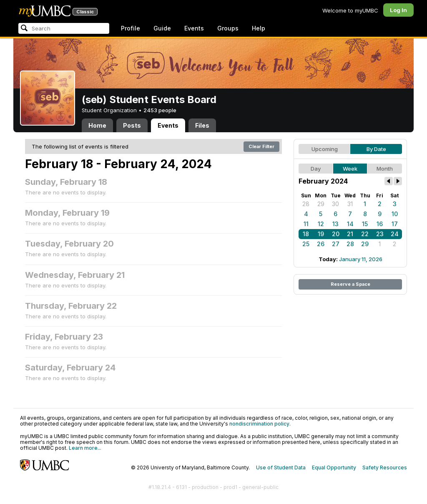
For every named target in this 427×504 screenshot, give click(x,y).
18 (306, 234)
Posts (132, 125)
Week (350, 169)
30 (335, 204)
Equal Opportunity (334, 467)
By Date (376, 149)
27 (336, 244)
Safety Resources (385, 467)
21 (350, 234)
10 (395, 214)
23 (380, 234)
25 (306, 244)
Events (194, 28)
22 (365, 234)
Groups (228, 28)
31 (350, 204)
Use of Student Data (281, 467)
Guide (162, 28)
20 (336, 234)
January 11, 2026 (361, 259)
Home (97, 125)
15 (365, 224)
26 (321, 244)
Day (316, 169)
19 (321, 234)
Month (385, 169)
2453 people (160, 110)
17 (395, 224)
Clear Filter (261, 146)
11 (306, 224)
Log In (398, 10)
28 (306, 204)
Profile (131, 28)
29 (321, 204)
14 (350, 224)
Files (202, 125)
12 (321, 224)
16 (380, 224)
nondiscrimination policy (259, 424)
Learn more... (85, 448)
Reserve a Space (350, 284)
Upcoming (325, 149)
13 (335, 224)
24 (395, 234)
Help (259, 28)
